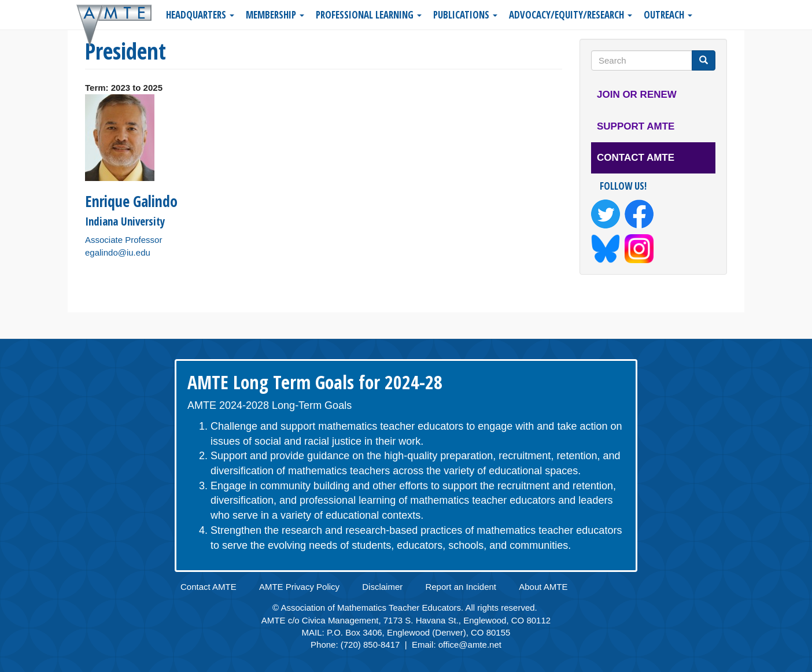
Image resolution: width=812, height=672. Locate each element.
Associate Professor (123, 240)
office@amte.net (470, 645)
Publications (465, 15)
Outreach (668, 15)
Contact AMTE (636, 158)
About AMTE (543, 587)
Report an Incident (461, 587)
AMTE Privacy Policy (299, 587)
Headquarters (200, 15)
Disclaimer (382, 587)
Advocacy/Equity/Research (571, 15)
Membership (275, 15)
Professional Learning (369, 15)
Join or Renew (637, 95)
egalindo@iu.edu (118, 252)
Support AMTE (636, 126)
